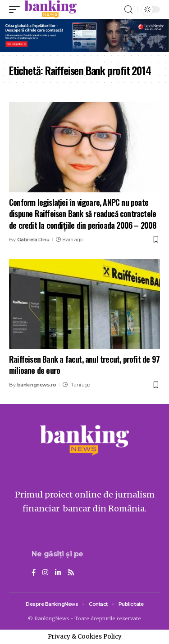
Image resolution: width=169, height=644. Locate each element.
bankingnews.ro (37, 385)
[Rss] (71, 573)
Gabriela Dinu (33, 240)
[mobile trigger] (17, 9)
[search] (128, 10)
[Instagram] (45, 573)
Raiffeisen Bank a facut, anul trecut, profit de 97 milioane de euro (84, 365)
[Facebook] (34, 573)
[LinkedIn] (58, 573)
